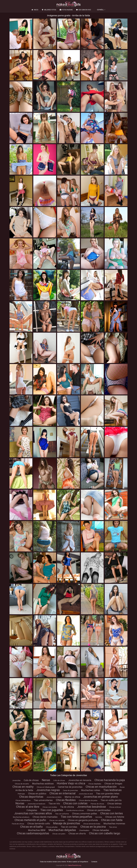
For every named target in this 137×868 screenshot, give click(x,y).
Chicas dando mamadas (45, 817)
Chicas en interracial (62, 793)
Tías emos (113, 827)
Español (100, 10)
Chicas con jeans (59, 834)
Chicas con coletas (75, 803)
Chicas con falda (112, 820)
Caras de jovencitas (70, 790)
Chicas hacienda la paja (110, 780)
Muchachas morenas (114, 824)
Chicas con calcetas (57, 820)
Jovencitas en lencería (80, 780)
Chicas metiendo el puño (30, 820)
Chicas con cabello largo (105, 833)
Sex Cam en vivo (83, 10)
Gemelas (99, 817)
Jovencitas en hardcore (36, 804)
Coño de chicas (59, 780)
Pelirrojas (21, 794)
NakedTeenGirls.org (75, 865)
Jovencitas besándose (92, 807)
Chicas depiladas (95, 784)
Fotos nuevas (66, 10)
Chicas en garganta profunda (83, 820)
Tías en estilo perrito (111, 800)
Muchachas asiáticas (43, 784)
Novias (20, 803)
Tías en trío (54, 804)
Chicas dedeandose (23, 800)
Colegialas (32, 810)
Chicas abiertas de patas (88, 800)
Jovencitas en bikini (54, 797)
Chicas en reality (23, 787)
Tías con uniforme (62, 814)
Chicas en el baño (31, 827)
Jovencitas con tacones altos (33, 813)
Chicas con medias (50, 807)
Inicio (35, 10)
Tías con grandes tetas (108, 794)
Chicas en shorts (77, 834)
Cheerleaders (84, 830)
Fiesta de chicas (18, 824)
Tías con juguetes (52, 810)
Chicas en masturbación (101, 787)
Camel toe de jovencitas (70, 787)
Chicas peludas (52, 827)
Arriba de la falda (24, 790)
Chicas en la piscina (93, 827)
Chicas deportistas (31, 797)
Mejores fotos (49, 10)
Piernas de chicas (97, 804)
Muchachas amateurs (21, 817)
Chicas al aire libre (28, 807)
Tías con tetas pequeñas (76, 817)
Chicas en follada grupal (46, 787)
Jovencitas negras (48, 790)
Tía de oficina (67, 807)
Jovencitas (16, 780)
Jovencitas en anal (86, 794)
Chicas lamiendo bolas (92, 824)
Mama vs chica (72, 797)
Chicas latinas (114, 804)
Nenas (46, 780)
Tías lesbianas (112, 790)
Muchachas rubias (91, 790)
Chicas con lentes (112, 813)
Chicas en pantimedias (99, 810)
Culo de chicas (31, 780)
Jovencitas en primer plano (101, 797)
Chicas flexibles (66, 800)
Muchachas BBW (37, 830)
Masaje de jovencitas (67, 823)
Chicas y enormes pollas (85, 814)
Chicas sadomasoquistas (33, 833)
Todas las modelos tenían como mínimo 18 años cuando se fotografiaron (64, 862)
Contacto (94, 862)
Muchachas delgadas (62, 830)
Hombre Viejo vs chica (71, 783)
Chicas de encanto (22, 784)
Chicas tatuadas (101, 830)
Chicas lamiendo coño (39, 824)
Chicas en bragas (113, 784)
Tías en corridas (69, 827)
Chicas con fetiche (115, 817)
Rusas (122, 787)
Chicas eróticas (115, 807)
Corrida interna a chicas (75, 810)
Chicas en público (37, 794)
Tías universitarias (43, 800)
